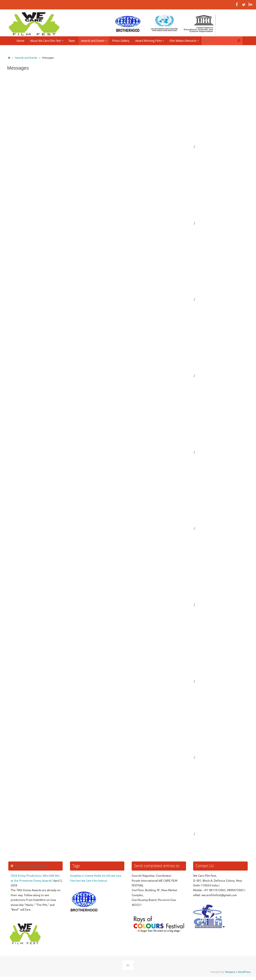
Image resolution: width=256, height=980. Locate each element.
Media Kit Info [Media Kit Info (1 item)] (102, 876)
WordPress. (245, 972)
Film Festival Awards (31, 866)
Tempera (230, 972)
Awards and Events (26, 58)
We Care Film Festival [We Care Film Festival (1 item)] (94, 881)
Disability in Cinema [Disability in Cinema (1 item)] (82, 876)
